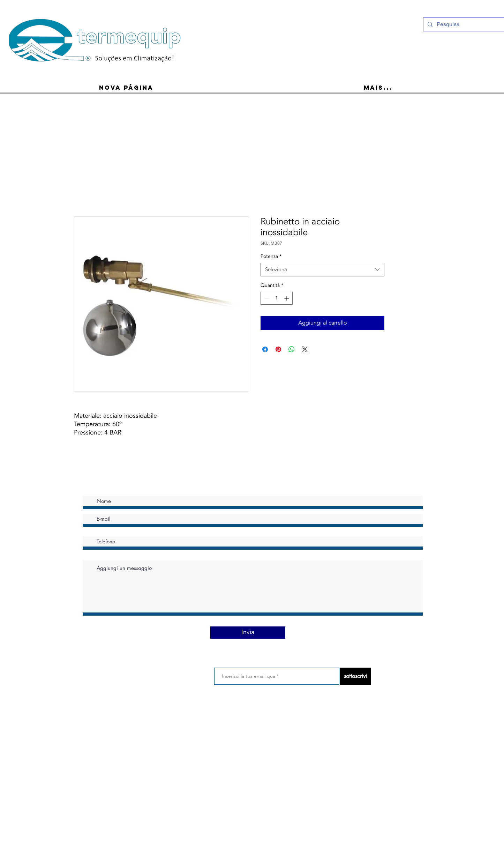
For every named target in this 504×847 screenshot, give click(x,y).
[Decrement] (266, 298)
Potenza (271, 256)
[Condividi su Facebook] (265, 349)
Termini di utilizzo (201, 713)
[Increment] (287, 298)
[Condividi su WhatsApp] (292, 349)
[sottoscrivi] (355, 676)
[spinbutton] (277, 298)
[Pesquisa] (463, 24)
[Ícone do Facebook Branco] (480, 24)
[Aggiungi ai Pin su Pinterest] (278, 349)
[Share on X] (305, 349)
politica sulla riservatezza (249, 713)
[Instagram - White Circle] (471, 24)
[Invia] (248, 633)
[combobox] (322, 270)
